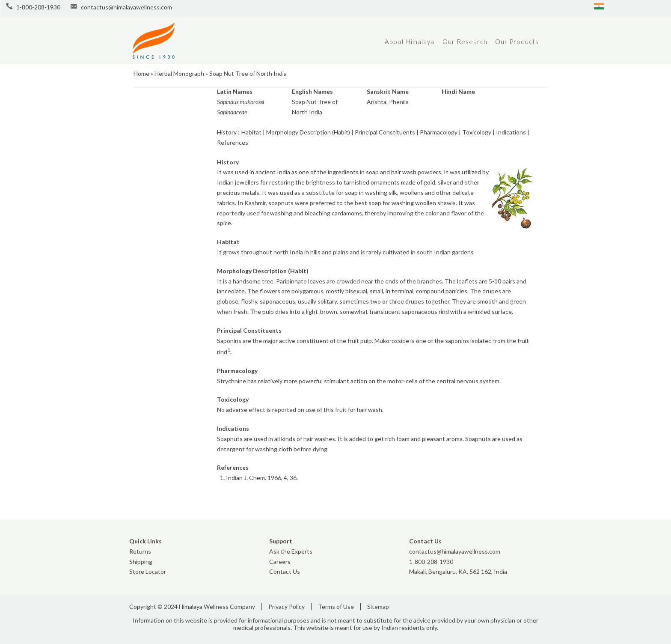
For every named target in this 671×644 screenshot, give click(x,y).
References (233, 142)
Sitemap (378, 607)
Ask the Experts (291, 551)
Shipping (141, 562)
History (227, 132)
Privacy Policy (287, 607)
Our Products (517, 42)
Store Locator (148, 571)
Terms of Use (336, 607)
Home (141, 73)
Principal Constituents (385, 132)
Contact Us (285, 571)
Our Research (465, 42)
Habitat (251, 132)
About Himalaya (410, 42)
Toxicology (477, 132)
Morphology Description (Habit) (308, 132)
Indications (511, 132)
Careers (280, 562)
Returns (140, 551)
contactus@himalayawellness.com (126, 7)
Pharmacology (439, 132)
